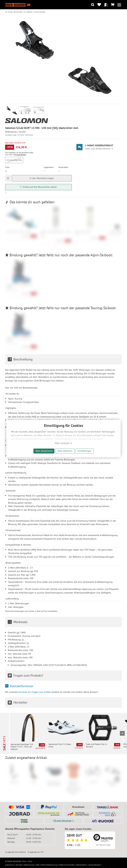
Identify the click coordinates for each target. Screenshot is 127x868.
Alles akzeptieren (44, 451)
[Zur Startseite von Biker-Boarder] (18, 5)
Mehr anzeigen (63, 443)
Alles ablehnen (65, 451)
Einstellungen (84, 451)
